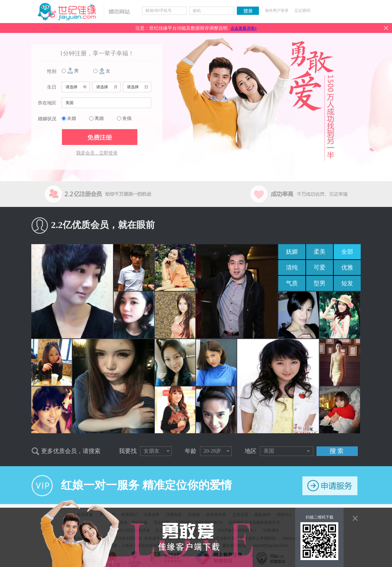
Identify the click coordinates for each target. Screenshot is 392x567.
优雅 (347, 268)
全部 (347, 252)
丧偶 (127, 118)
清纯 (292, 268)
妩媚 (292, 252)
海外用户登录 (277, 11)
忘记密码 (302, 11)
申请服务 (330, 486)
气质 (292, 283)
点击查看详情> (244, 28)
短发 (347, 283)
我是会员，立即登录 (97, 153)
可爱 (320, 268)
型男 (320, 283)
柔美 (320, 252)
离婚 (99, 118)
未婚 (71, 118)
